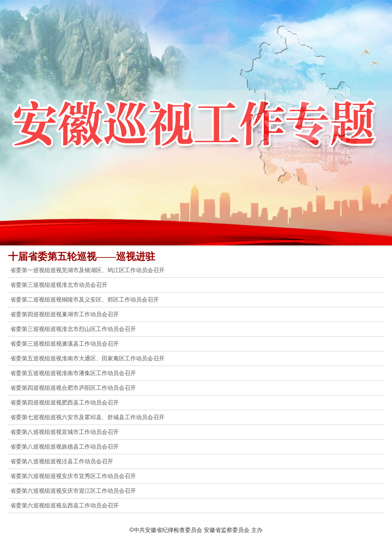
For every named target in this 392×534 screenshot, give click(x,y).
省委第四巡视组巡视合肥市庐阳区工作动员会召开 (73, 388)
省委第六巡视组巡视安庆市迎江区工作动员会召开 (73, 491)
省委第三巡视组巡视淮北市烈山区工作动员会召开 (73, 329)
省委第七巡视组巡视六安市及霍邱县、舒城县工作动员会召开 (87, 417)
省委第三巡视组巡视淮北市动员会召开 (59, 285)
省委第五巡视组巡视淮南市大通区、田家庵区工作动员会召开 (87, 358)
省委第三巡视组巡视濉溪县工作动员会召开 (65, 344)
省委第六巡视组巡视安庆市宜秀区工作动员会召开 (73, 476)
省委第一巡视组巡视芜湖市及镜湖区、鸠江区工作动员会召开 (87, 270)
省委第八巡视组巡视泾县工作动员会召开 (62, 461)
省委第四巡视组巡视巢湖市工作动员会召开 (65, 314)
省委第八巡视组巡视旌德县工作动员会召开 (65, 447)
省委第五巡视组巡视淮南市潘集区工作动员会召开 (73, 373)
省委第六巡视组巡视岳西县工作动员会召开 (65, 505)
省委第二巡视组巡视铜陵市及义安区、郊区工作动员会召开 (85, 299)
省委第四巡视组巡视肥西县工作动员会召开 (65, 402)
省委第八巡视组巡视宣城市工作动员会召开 (65, 432)
